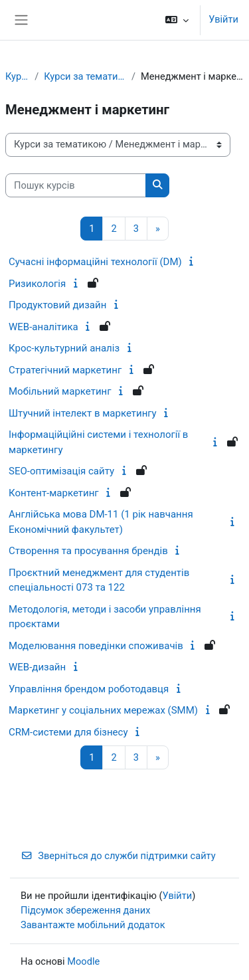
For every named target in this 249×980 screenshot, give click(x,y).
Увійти (223, 19)
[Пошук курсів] (76, 185)
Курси (17, 76)
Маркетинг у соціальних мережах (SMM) (103, 710)
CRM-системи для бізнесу (68, 732)
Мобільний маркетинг (60, 391)
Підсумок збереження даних (85, 910)
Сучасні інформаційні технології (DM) (95, 262)
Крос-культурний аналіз (64, 348)
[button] (177, 20)
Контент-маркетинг (54, 493)
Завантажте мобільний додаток (93, 925)
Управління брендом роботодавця (89, 689)
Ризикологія (37, 284)
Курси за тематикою (85, 76)
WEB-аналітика (43, 327)
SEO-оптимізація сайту (61, 471)
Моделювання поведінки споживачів (96, 646)
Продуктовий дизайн (57, 305)
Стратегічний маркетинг (65, 370)
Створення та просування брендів (88, 551)
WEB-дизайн (37, 667)
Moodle (83, 961)
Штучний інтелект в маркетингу (83, 413)
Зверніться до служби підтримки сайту (118, 856)
